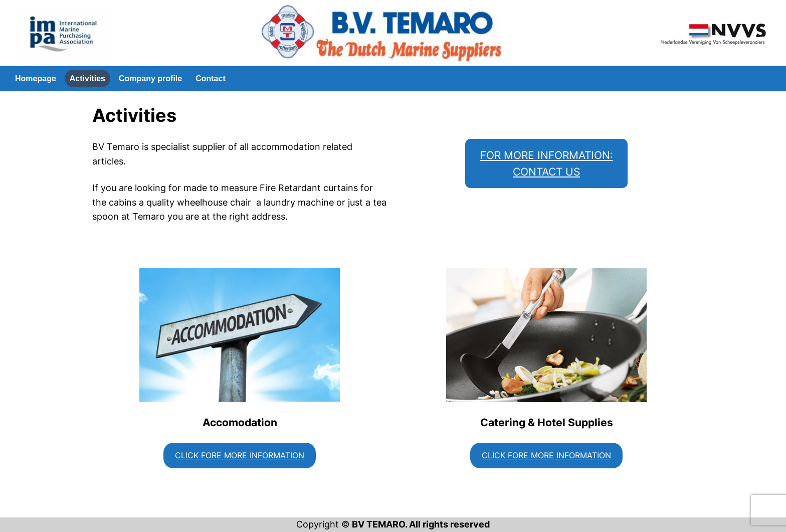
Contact (211, 78)
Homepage (36, 78)
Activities (87, 78)
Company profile (150, 78)
